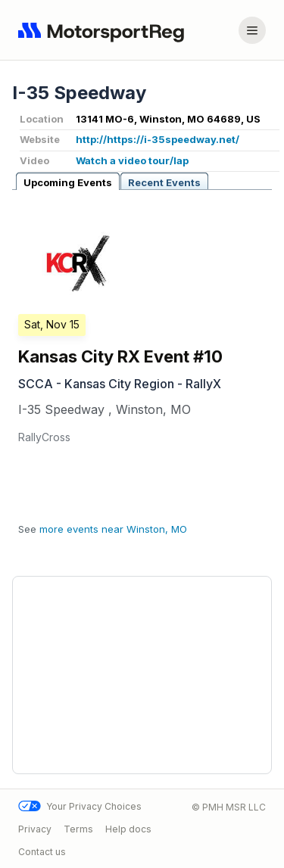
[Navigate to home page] (105, 30)
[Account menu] (252, 30)
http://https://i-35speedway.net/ (158, 139)
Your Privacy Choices (80, 806)
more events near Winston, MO (113, 529)
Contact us (42, 851)
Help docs (128, 829)
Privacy (35, 829)
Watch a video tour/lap (132, 160)
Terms (78, 829)
